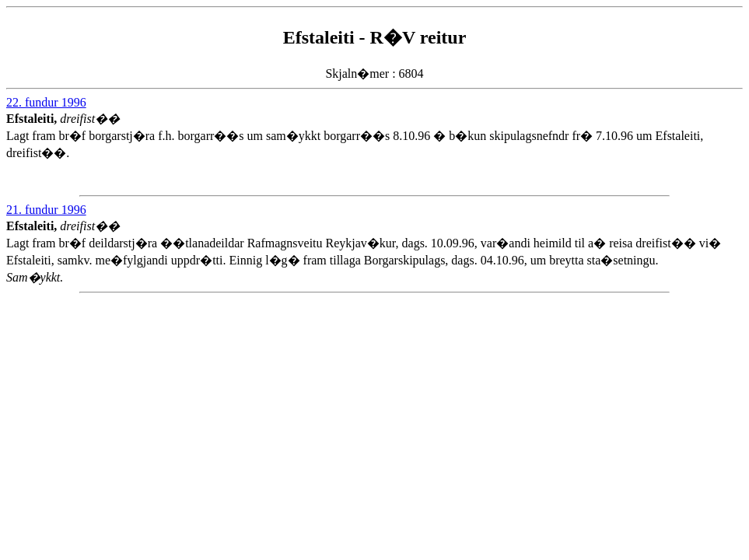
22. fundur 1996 (46, 102)
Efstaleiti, (33, 119)
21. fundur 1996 (46, 210)
